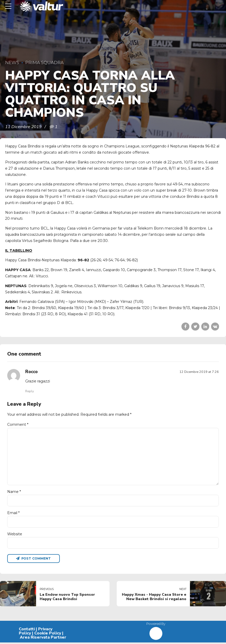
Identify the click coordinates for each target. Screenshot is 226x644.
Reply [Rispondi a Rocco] (30, 391)
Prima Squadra (44, 62)
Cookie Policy (48, 635)
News (12, 62)
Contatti (27, 631)
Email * (13, 514)
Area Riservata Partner (43, 639)
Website (15, 535)
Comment (18, 425)
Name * (14, 493)
